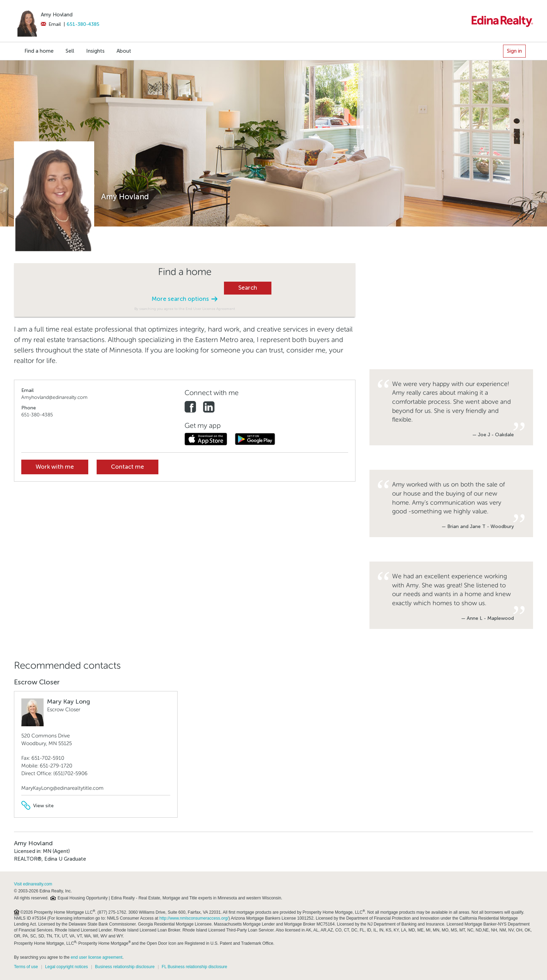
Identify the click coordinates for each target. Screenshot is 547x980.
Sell (70, 51)
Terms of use (26, 967)
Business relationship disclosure (125, 967)
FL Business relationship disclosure (195, 967)
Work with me (55, 467)
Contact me (128, 467)
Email (51, 24)
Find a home (39, 51)
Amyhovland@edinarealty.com (54, 397)
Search (248, 288)
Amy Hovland (57, 15)
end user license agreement (97, 957)
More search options (185, 299)
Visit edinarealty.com (33, 884)
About (124, 51)
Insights (95, 51)
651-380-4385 (83, 24)
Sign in (514, 51)
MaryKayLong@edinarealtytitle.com (62, 788)
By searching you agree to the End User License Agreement (185, 309)
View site (38, 806)
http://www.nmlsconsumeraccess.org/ (194, 918)
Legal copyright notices (66, 967)
